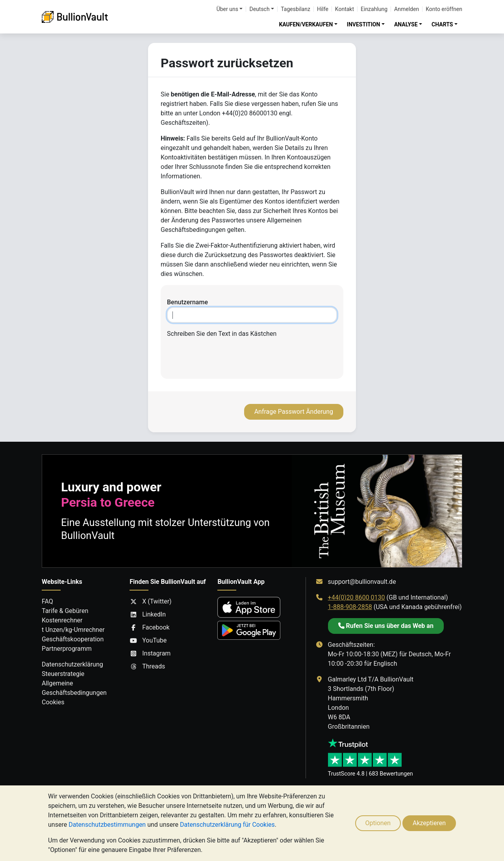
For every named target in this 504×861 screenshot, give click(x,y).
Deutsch (259, 9)
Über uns (227, 9)
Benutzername (187, 302)
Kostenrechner (62, 620)
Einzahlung (374, 9)
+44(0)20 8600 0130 (357, 597)
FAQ (47, 601)
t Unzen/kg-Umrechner (73, 630)
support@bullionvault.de (362, 582)
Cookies (53, 702)
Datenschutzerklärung (72, 664)
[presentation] (252, 357)
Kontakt (345, 9)
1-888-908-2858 (350, 607)
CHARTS (442, 24)
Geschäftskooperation (73, 639)
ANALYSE (406, 24)
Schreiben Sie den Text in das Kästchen (222, 334)
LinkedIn (148, 615)
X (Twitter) (150, 602)
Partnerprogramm (67, 649)
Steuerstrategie (63, 674)
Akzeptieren (429, 823)
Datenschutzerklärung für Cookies (227, 825)
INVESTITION (364, 24)
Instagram (150, 654)
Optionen (378, 823)
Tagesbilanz (296, 9)
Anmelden (407, 9)
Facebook (149, 628)
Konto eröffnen (444, 9)
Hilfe (323, 9)
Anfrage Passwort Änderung (294, 412)
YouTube (148, 641)
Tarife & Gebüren (65, 611)
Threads (147, 667)
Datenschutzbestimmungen (107, 825)
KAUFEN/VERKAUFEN (306, 24)
